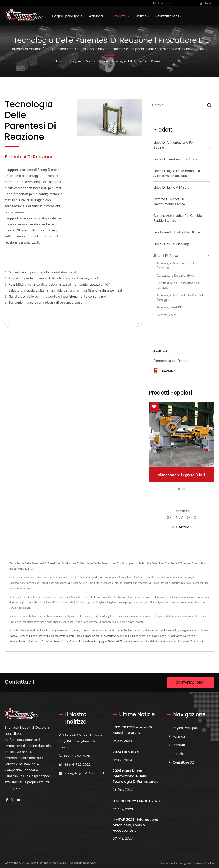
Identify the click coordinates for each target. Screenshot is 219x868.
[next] (138, 323)
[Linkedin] (19, 799)
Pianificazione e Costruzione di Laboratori (178, 285)
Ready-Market (205, 862)
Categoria (75, 61)
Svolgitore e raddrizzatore (65, 630)
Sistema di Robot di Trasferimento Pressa (169, 201)
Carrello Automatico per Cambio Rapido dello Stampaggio (74, 641)
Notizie (143, 16)
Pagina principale (67, 16)
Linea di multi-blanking (171, 244)
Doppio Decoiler (19, 636)
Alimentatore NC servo (94, 630)
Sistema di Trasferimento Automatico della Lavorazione (139, 641)
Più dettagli (182, 527)
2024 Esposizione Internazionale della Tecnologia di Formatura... (135, 776)
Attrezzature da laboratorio (176, 275)
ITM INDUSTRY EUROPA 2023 (136, 800)
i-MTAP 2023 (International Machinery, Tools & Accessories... (136, 824)
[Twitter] (12, 799)
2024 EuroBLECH (127, 752)
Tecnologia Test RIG (170, 307)
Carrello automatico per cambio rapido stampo (178, 218)
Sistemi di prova (97, 61)
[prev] (9, 323)
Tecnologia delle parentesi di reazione (137, 61)
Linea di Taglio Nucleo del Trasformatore (52, 636)
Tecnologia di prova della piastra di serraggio (181, 297)
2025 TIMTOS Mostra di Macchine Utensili (132, 729)
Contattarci (197, 641)
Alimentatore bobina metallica (161, 630)
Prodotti (121, 16)
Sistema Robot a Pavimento (25, 641)
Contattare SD (168, 16)
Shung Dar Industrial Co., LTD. (49, 862)
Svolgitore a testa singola (194, 630)
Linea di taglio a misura (171, 187)
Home (60, 61)
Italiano (209, 3)
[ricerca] (155, 3)
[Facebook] (7, 799)
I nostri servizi (167, 315)
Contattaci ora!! (190, 682)
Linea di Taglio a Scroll (145, 636)
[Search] (177, 3)
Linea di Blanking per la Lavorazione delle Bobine (103, 636)
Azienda (97, 16)
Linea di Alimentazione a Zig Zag (177, 636)
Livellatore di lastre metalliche (177, 232)
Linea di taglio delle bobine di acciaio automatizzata (177, 173)
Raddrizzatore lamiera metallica (125, 630)
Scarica (164, 371)
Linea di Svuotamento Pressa (175, 159)
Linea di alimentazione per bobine (174, 145)
